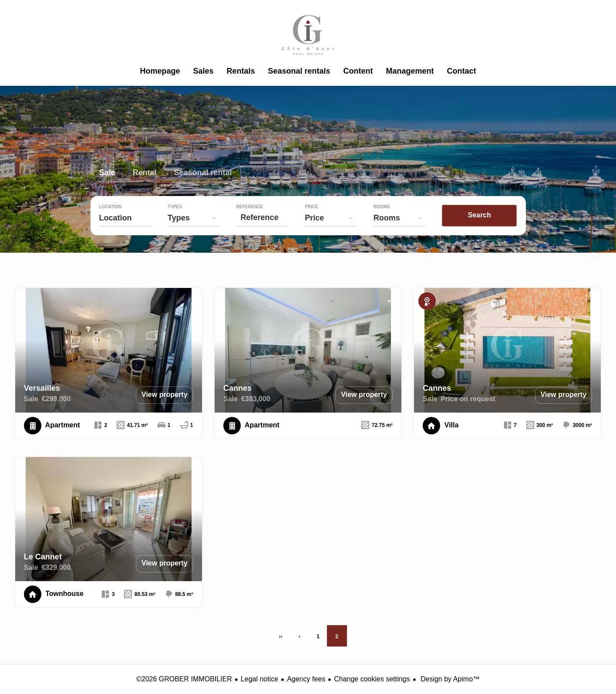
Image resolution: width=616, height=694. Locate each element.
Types (176, 207)
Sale (107, 174)
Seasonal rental (203, 174)
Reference (252, 207)
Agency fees (306, 679)
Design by (449, 679)
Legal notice (259, 679)
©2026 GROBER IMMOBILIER (184, 679)
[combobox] (126, 218)
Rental (145, 174)
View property (165, 394)
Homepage (308, 35)
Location (110, 207)
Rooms (387, 207)
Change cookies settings (372, 679)
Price (316, 207)
